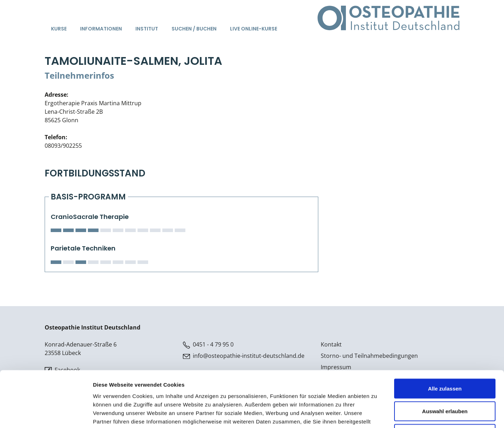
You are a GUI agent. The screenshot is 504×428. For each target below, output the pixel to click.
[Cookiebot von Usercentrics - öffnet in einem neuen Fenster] (46, 414)
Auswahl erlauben (445, 359)
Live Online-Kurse (254, 29)
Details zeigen (377, 414)
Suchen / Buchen (194, 29)
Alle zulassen (445, 336)
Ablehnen (445, 381)
